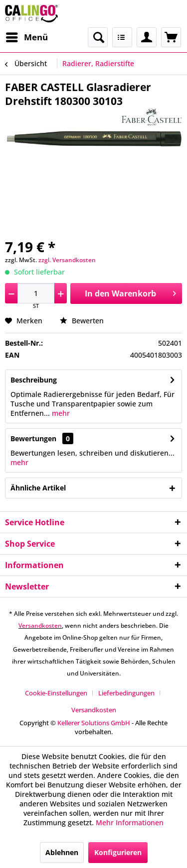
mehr (60, 413)
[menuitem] (26, 37)
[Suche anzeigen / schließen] (98, 37)
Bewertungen (33, 438)
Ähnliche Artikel (38, 488)
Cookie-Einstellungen (56, 693)
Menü (27, 36)
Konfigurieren (118, 852)
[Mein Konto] (147, 37)
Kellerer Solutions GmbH (94, 723)
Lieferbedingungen (126, 693)
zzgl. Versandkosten (67, 260)
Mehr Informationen (130, 822)
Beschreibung (34, 380)
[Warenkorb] (171, 37)
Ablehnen (62, 852)
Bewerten (82, 321)
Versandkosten (40, 626)
